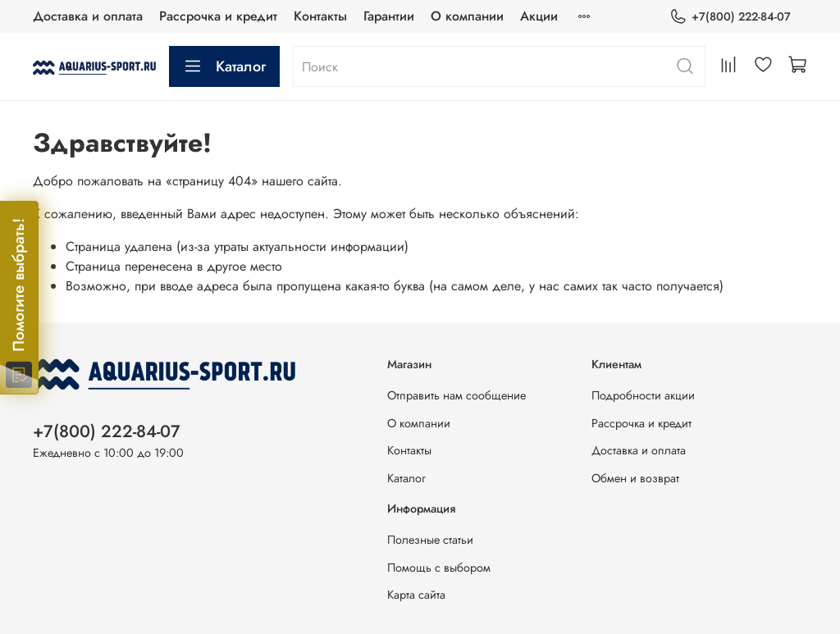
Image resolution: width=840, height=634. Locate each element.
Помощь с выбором (439, 568)
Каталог (224, 66)
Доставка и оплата (88, 16)
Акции (539, 16)
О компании (467, 16)
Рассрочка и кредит (218, 16)
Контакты (320, 16)
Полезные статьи (430, 540)
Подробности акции (643, 395)
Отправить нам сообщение (457, 395)
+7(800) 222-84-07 (730, 17)
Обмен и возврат (635, 478)
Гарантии (389, 16)
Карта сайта (416, 595)
